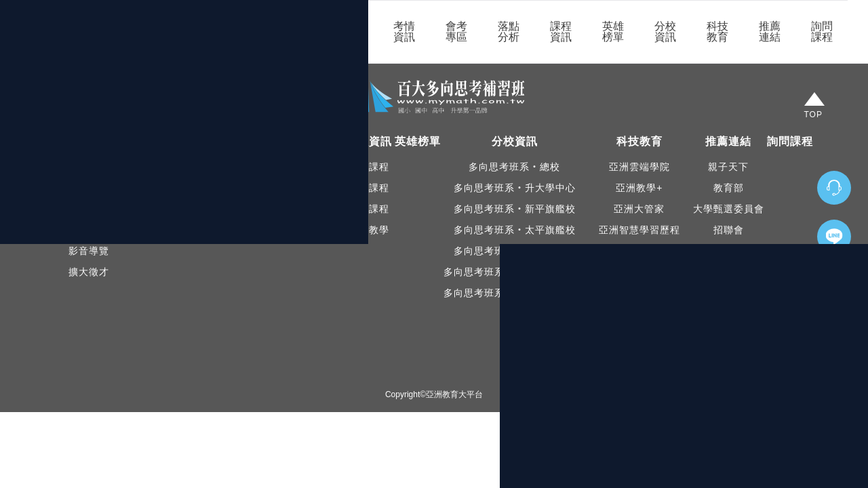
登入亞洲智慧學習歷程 (639, 293)
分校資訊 (665, 32)
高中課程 (369, 209)
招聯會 (729, 230)
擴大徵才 (89, 272)
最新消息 (352, 32)
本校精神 (89, 188)
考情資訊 (404, 32)
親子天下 (728, 167)
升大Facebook (88, 230)
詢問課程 (822, 32)
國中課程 (369, 188)
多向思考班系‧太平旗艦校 (515, 230)
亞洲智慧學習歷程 (639, 230)
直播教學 (369, 230)
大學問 (729, 251)
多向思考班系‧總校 (514, 167)
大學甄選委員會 (729, 209)
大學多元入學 (728, 314)
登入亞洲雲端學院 (639, 272)
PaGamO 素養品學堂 (639, 251)
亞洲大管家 (639, 209)
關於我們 (300, 32)
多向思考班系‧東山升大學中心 (515, 272)
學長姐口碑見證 (161, 209)
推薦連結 (770, 32)
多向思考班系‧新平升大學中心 (515, 293)
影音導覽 (89, 251)
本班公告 (161, 167)
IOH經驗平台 (728, 335)
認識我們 (89, 167)
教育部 (729, 188)
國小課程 (369, 167)
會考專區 (456, 32)
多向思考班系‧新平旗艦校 (515, 209)
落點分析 (509, 32)
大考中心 (728, 356)
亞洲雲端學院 (639, 167)
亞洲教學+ (639, 188)
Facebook (88, 209)
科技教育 (717, 32)
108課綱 (728, 293)
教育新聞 (161, 188)
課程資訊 (561, 32)
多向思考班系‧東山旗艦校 (515, 251)
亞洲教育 (728, 272)
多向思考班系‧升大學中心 (515, 188)
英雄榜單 (613, 32)
